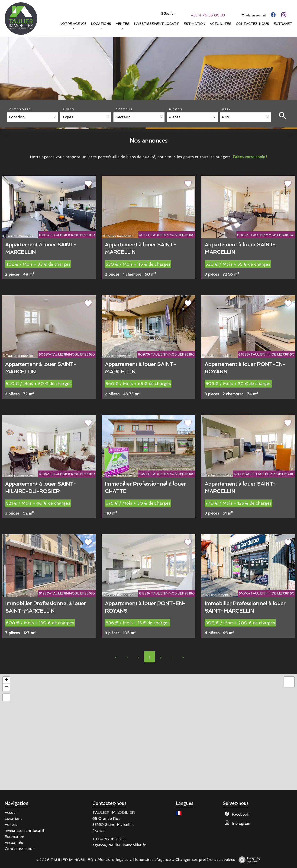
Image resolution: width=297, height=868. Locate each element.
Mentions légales (113, 860)
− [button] (6, 687)
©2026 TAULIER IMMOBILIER (65, 860)
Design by (248, 860)
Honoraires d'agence (152, 860)
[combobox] (32, 117)
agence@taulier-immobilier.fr (119, 845)
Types (69, 109)
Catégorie (20, 109)
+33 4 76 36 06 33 (208, 15)
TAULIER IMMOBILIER (114, 812)
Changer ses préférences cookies (205, 860)
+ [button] (6, 680)
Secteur (124, 109)
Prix (227, 109)
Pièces (176, 109)
